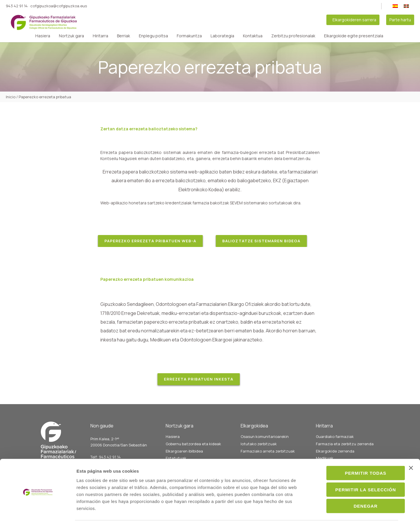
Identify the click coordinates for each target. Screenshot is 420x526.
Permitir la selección (356, 472)
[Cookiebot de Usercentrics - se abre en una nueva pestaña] (38, 515)
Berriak (124, 36)
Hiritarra (100, 36)
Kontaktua (253, 36)
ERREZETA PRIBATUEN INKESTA (199, 379)
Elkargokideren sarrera (354, 20)
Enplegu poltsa (153, 36)
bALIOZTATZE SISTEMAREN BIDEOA (261, 241)
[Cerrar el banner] (411, 451)
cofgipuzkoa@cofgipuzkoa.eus (59, 6)
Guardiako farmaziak (335, 436)
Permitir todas (356, 456)
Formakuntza (189, 36)
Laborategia (222, 36)
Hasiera (43, 36)
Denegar (356, 489)
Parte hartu (400, 20)
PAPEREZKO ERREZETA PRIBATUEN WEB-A (150, 241)
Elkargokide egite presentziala (354, 36)
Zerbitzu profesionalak (293, 36)
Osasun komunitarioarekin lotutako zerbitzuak (265, 440)
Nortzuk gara (71, 36)
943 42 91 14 (17, 6)
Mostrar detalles (323, 514)
